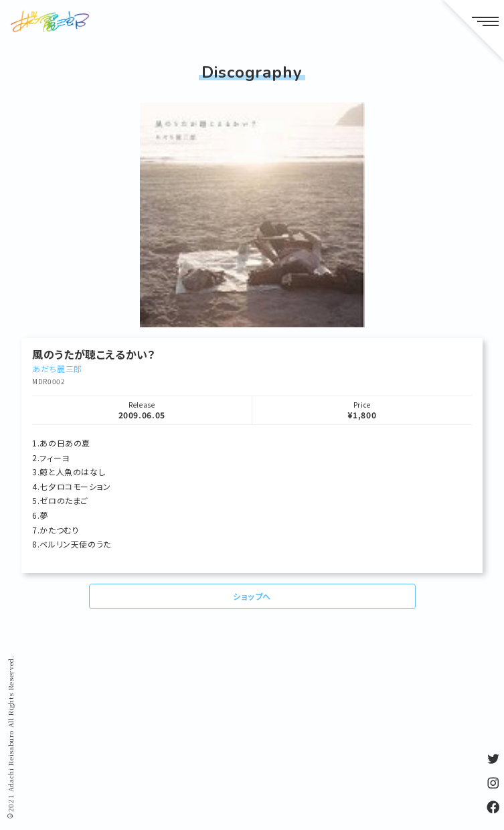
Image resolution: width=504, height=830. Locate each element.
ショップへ (252, 596)
